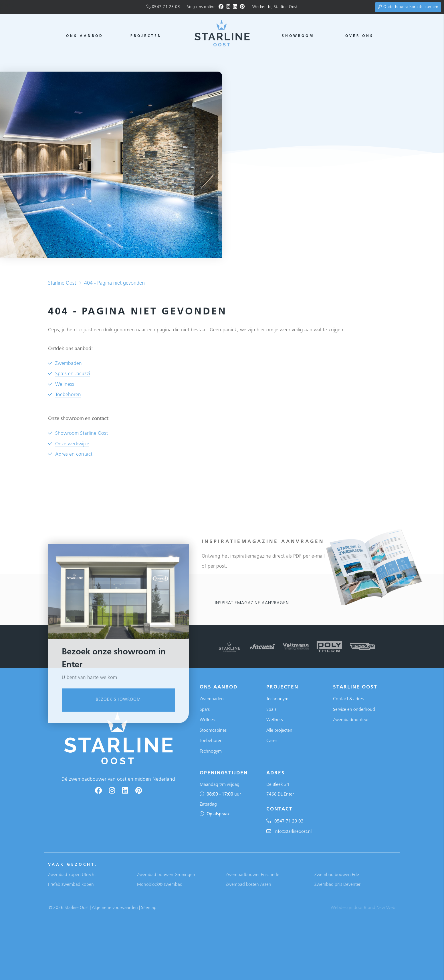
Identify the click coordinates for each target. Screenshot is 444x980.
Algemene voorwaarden (115, 908)
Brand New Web (380, 908)
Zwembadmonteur (351, 720)
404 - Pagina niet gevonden (114, 283)
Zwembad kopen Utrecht (72, 875)
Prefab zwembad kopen (71, 885)
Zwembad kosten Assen (248, 885)
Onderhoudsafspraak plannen (408, 7)
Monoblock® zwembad (160, 885)
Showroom (298, 36)
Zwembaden (69, 364)
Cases (272, 741)
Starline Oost (62, 283)
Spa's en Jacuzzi (73, 374)
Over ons (359, 36)
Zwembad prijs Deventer (337, 885)
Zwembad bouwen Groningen (166, 875)
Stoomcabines (213, 731)
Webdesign (342, 908)
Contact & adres (348, 699)
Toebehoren (68, 395)
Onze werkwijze (72, 444)
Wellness (65, 384)
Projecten (146, 36)
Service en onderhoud (354, 710)
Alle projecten (279, 731)
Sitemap (149, 908)
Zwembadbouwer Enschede (252, 875)
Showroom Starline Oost (82, 433)
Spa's (205, 710)
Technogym (211, 751)
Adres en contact (74, 454)
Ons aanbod (85, 36)
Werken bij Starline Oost (275, 7)
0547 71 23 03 (166, 7)
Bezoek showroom (118, 821)
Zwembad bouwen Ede (337, 875)
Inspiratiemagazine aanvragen (252, 603)
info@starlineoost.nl (289, 832)
